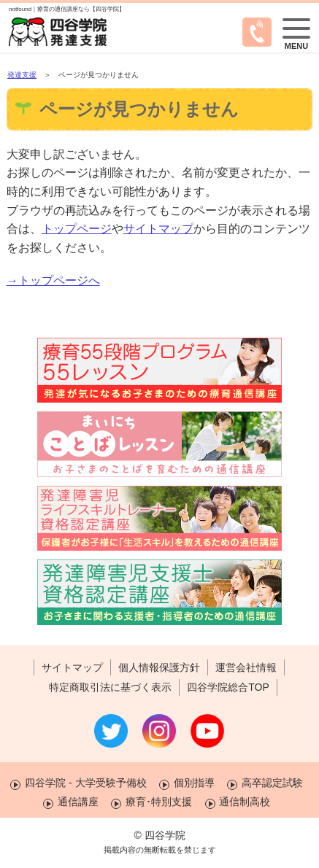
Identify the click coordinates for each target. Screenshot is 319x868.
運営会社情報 (246, 667)
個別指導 (194, 783)
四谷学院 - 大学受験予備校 (85, 783)
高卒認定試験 (272, 783)
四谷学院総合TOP (228, 687)
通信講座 (78, 802)
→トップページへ (53, 280)
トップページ (77, 229)
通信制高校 (245, 802)
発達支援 (22, 75)
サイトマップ (158, 229)
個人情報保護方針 (159, 667)
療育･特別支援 (159, 802)
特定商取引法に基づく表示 (110, 687)
